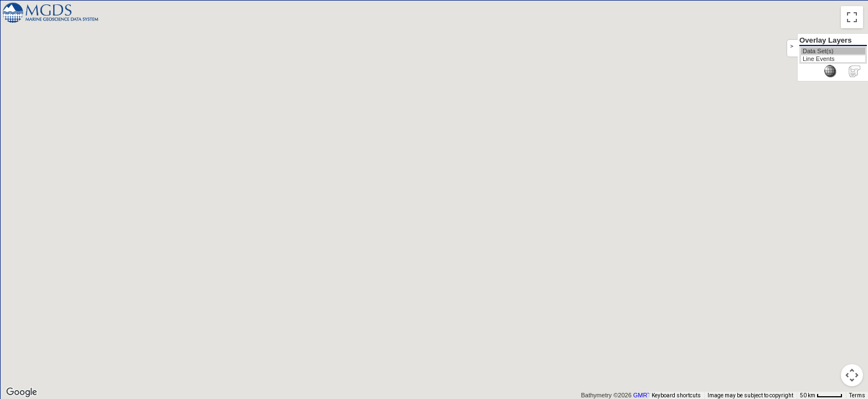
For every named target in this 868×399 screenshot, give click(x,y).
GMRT (642, 395)
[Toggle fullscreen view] (852, 17)
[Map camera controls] (852, 375)
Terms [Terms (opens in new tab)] (857, 395)
